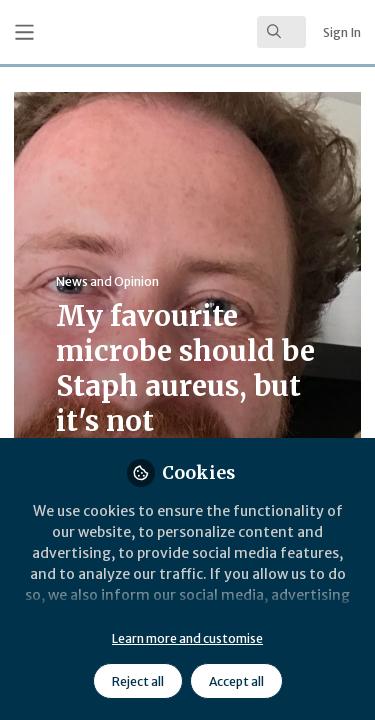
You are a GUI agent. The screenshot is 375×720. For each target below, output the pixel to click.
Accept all (236, 681)
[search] (281, 32)
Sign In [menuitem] (342, 32)
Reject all (138, 681)
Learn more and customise (187, 638)
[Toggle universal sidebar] (24, 32)
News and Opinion (107, 281)
